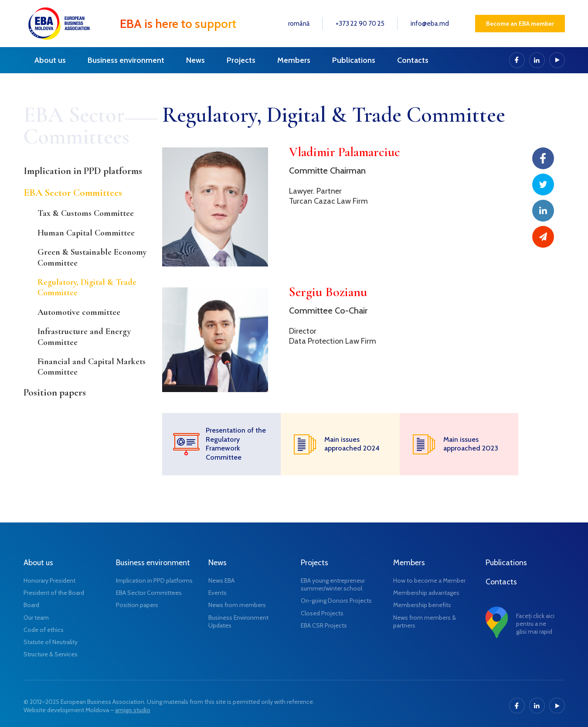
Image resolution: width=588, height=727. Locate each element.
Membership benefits (422, 605)
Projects (241, 60)
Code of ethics (44, 630)
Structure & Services (51, 654)
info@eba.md (430, 24)
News (195, 60)
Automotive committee (79, 312)
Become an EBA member (520, 24)
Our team (36, 618)
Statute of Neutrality (51, 642)
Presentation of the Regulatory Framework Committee (236, 444)
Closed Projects (322, 613)
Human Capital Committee (86, 233)
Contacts (413, 60)
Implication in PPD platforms (83, 171)
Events (218, 593)
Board (31, 605)
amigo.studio (133, 710)
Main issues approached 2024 (352, 444)
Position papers (55, 393)
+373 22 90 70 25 (360, 24)
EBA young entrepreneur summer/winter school (333, 584)
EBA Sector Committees (73, 193)
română (299, 24)
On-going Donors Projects (336, 601)
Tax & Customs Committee (86, 213)
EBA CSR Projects (324, 625)
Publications (354, 60)
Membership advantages (426, 593)
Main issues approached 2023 (471, 444)
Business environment (126, 60)
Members (294, 60)
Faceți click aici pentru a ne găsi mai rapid (535, 624)
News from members (237, 605)
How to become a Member (429, 580)
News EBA (221, 580)
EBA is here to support (178, 24)
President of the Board (54, 593)
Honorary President (49, 580)
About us (50, 60)
